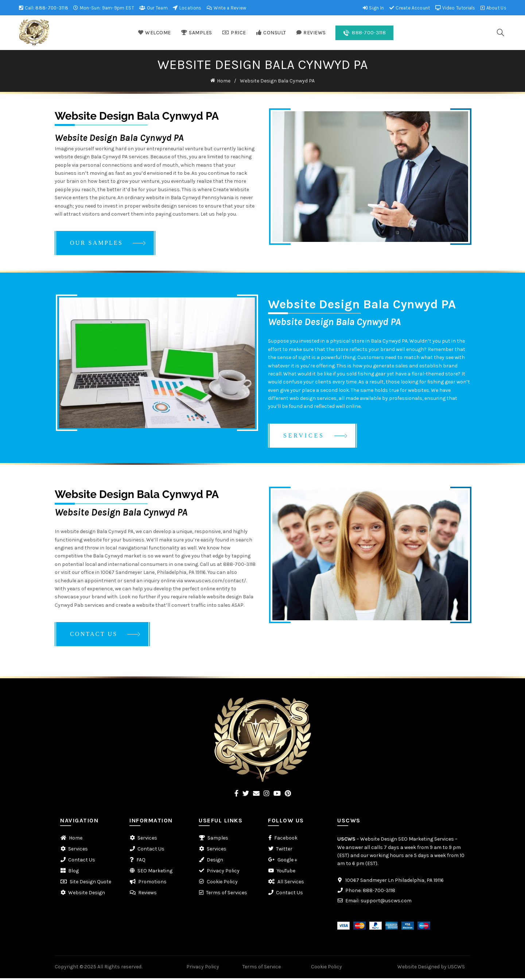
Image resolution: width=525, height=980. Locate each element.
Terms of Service (262, 968)
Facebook (286, 840)
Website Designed (419, 968)
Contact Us (82, 862)
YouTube (286, 873)
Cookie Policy (222, 883)
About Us (493, 8)
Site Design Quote (90, 883)
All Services (291, 883)
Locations (187, 8)
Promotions (152, 883)
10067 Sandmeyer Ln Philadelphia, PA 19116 (394, 882)
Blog (73, 873)
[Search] (501, 32)
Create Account (410, 8)
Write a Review (226, 8)
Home (224, 80)
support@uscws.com (386, 902)
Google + (287, 862)
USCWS (346, 841)
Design (215, 862)
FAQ (141, 862)
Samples (218, 840)
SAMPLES (197, 33)
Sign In (373, 8)
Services (78, 851)
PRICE (234, 33)
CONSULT (271, 33)
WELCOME (154, 33)
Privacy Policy (223, 873)
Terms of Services (227, 894)
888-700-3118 (52, 8)
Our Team (153, 8)
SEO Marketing (155, 873)
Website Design (87, 894)
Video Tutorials (455, 8)
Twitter (284, 851)
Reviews (147, 894)
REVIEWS (311, 33)
